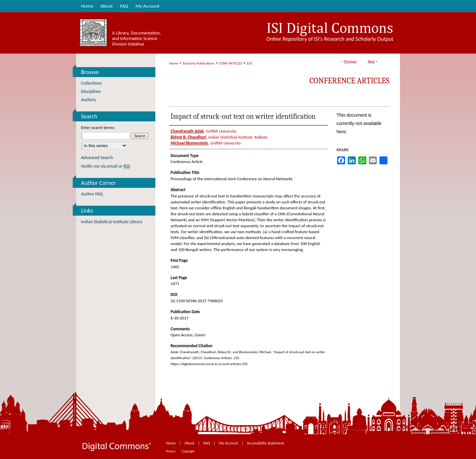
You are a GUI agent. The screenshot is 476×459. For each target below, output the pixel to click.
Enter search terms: (98, 127)
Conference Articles (349, 81)
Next (371, 61)
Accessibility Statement (266, 443)
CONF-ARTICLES (231, 63)
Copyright (188, 451)
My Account (229, 443)
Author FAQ (92, 194)
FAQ (207, 443)
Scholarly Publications (198, 63)
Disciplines (91, 91)
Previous (350, 61)
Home (174, 63)
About (190, 443)
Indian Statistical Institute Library (112, 222)
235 (249, 63)
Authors (88, 100)
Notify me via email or (106, 166)
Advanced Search (97, 158)
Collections (91, 83)
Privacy (171, 451)
